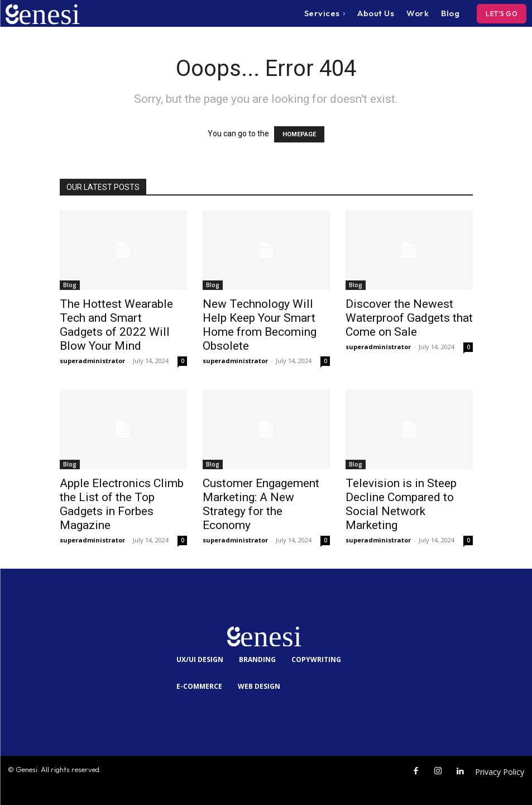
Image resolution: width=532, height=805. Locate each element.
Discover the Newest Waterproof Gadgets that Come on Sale (409, 318)
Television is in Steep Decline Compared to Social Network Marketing (401, 504)
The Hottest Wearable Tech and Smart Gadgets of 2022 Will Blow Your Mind (116, 325)
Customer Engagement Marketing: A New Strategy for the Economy (261, 504)
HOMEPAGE (299, 134)
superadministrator (92, 361)
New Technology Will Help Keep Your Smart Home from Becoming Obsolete (260, 325)
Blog (70, 285)
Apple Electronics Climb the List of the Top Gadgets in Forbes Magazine (122, 504)
